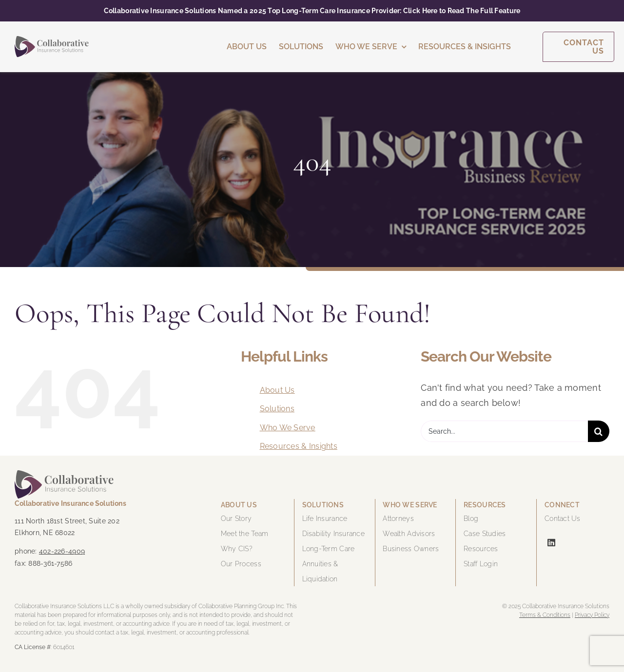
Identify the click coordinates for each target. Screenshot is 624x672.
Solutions (277, 409)
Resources (481, 549)
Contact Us (563, 518)
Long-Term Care (329, 549)
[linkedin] (551, 542)
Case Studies (485, 534)
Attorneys (398, 518)
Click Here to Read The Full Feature (462, 11)
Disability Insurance (333, 534)
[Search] (599, 431)
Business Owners (411, 549)
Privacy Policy (592, 615)
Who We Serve (288, 428)
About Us (277, 390)
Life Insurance (325, 518)
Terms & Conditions (545, 615)
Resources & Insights (299, 446)
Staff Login (481, 564)
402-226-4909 (62, 551)
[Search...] (504, 431)
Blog (471, 518)
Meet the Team (245, 534)
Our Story (236, 518)
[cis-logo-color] (52, 40)
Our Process (241, 564)
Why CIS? (237, 549)
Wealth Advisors (409, 534)
